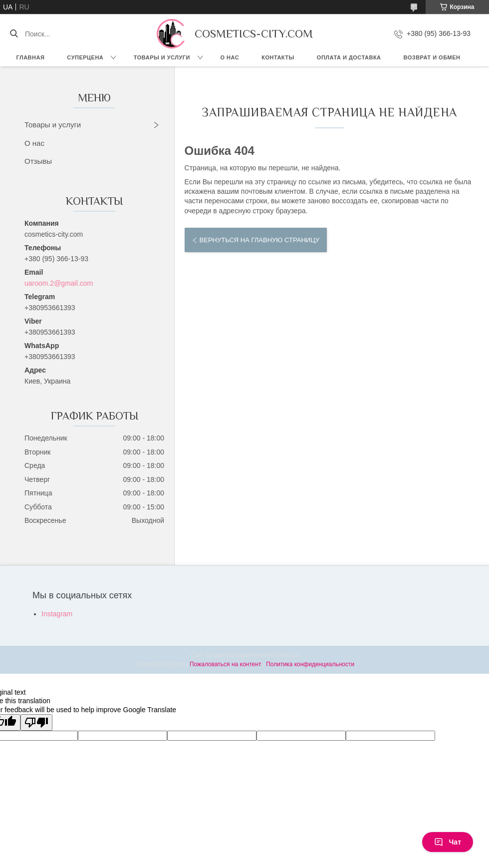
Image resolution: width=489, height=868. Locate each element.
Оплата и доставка (349, 57)
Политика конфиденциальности (310, 664)
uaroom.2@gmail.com (59, 283)
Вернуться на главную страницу (259, 240)
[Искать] (14, 34)
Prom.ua (287, 655)
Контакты (278, 57)
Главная (30, 57)
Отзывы (38, 161)
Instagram (57, 614)
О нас (230, 57)
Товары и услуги (162, 57)
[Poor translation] (36, 722)
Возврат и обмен (432, 57)
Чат (448, 842)
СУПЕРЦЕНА (85, 57)
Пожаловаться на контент (225, 664)
